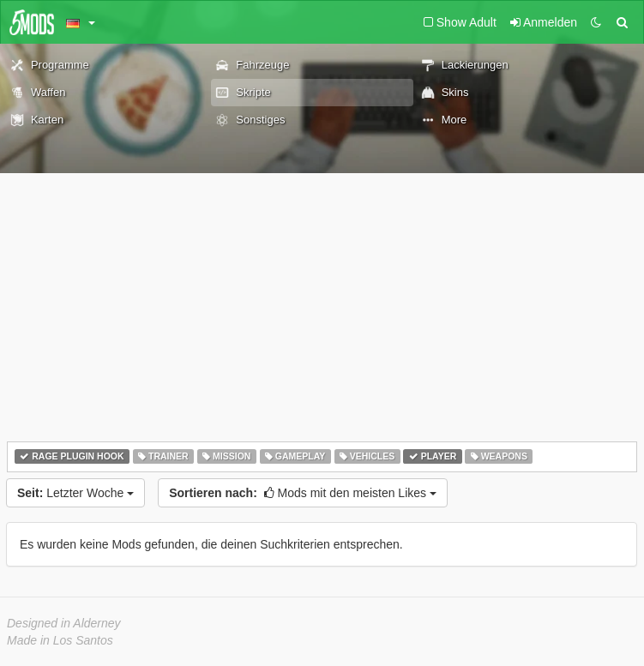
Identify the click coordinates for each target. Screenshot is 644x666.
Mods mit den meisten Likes (303, 493)
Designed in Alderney (64, 623)
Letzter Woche (75, 493)
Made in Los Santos (60, 640)
